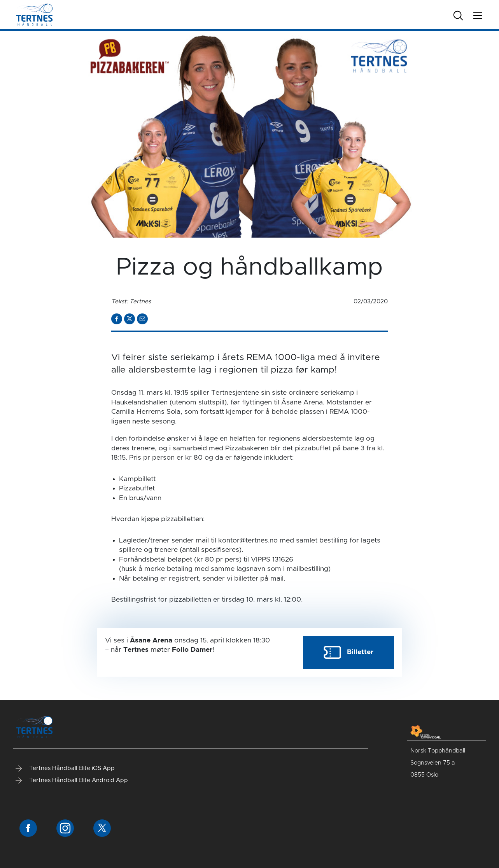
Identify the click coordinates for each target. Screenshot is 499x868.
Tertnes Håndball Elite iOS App (65, 768)
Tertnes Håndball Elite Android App (72, 780)
